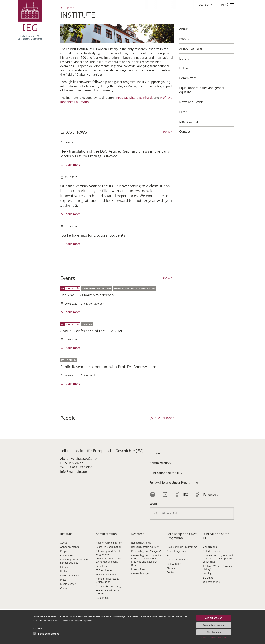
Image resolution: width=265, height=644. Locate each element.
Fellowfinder (174, 564)
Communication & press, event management (110, 560)
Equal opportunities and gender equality (74, 561)
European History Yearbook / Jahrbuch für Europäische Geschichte (218, 559)
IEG (186, 495)
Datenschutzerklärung (69, 621)
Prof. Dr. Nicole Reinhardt (135, 98)
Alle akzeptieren (214, 618)
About (64, 543)
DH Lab (64, 571)
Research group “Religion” (146, 551)
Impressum (88, 621)
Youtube (165, 495)
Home (70, 8)
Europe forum (139, 569)
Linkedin (153, 495)
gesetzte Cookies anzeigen (214, 638)
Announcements (69, 547)
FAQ (169, 555)
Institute (66, 534)
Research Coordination (109, 547)
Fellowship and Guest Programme (174, 482)
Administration (160, 463)
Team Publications (106, 574)
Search (156, 513)
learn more (73, 165)
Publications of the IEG (166, 473)
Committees (67, 555)
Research (156, 453)
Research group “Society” (145, 547)
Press (63, 580)
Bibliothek (101, 566)
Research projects (141, 573)
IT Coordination (104, 570)
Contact (64, 588)
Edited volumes (211, 551)
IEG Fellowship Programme (182, 547)
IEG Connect (103, 598)
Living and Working (178, 560)
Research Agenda (141, 543)
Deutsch (204, 5)
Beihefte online (211, 582)
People (64, 551)
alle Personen (165, 418)
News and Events (70, 575)
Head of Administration (109, 543)
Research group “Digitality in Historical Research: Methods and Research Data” (146, 560)
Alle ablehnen (214, 632)
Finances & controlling (108, 586)
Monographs (210, 547)
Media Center (68, 584)
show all (168, 132)
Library (64, 567)
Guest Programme (177, 551)
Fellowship (211, 495)
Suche (154, 504)
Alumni (171, 568)
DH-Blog (207, 573)
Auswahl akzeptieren (214, 625)
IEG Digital (208, 578)
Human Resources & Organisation (107, 580)
